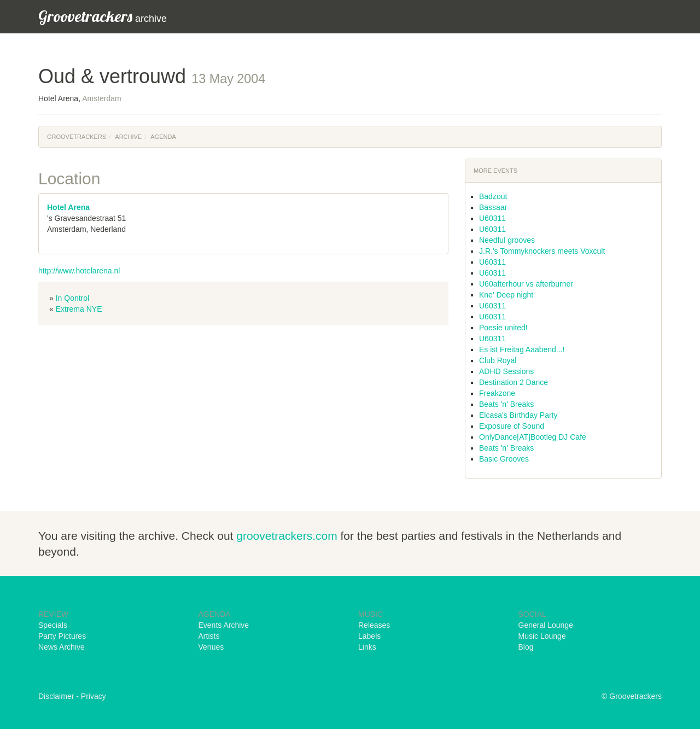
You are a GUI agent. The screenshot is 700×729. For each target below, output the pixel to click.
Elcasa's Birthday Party (518, 415)
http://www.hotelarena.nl (79, 271)
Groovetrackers (77, 137)
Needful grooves (507, 240)
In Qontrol (72, 298)
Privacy (94, 696)
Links (367, 647)
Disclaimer (56, 696)
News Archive (62, 647)
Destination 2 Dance (514, 382)
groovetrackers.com (287, 536)
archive (103, 16)
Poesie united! (503, 328)
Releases (374, 625)
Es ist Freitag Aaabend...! (522, 349)
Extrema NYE (79, 309)
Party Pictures (62, 636)
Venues (211, 647)
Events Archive (224, 625)
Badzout (493, 196)
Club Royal (498, 360)
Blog (526, 647)
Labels (369, 636)
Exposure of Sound (512, 426)
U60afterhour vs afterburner (526, 284)
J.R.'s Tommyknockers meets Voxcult (542, 251)
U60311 (492, 218)
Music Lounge (542, 636)
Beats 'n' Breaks (506, 404)
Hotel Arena (68, 207)
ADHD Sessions (506, 371)
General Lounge (546, 625)
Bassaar (493, 207)
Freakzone (497, 393)
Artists (209, 636)
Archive (128, 137)
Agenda (163, 137)
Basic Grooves (504, 459)
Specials (53, 625)
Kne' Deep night (506, 295)
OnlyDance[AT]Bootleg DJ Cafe (533, 437)
